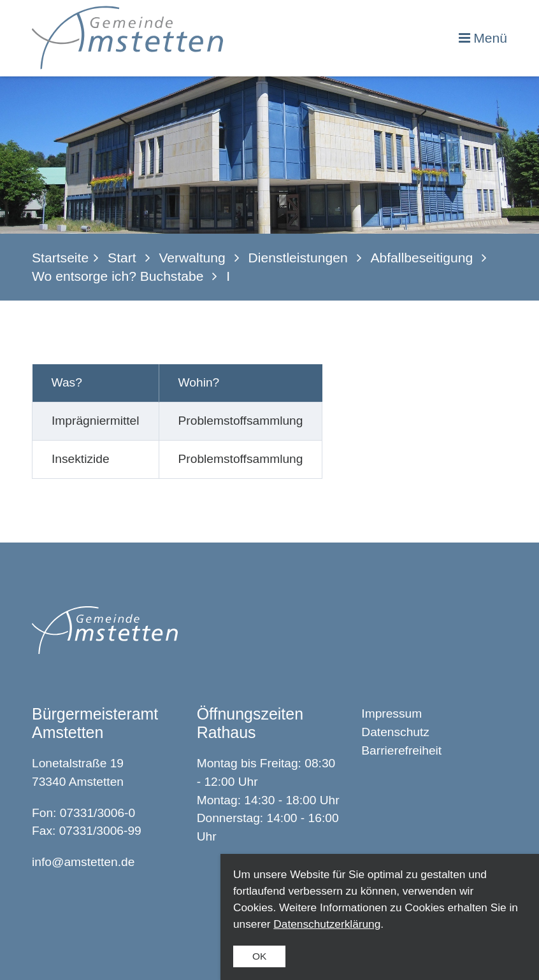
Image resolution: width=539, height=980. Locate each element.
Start (122, 258)
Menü (490, 38)
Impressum (392, 714)
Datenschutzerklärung (327, 924)
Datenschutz (395, 732)
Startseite (60, 258)
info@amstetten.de (83, 862)
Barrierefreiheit (401, 750)
